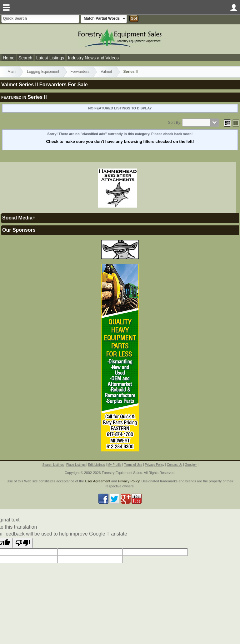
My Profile (114, 465)
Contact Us (175, 465)
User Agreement (98, 481)
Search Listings (53, 465)
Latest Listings (50, 58)
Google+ (191, 465)
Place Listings (76, 465)
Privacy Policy (155, 465)
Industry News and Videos (93, 58)
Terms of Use (133, 465)
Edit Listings (97, 465)
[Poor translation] (23, 543)
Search (25, 58)
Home (9, 58)
